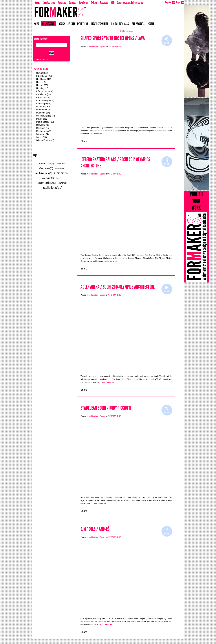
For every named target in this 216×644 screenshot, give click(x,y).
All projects (138, 24)
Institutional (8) (43, 97)
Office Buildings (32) (46, 116)
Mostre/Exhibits (100, 24)
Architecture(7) (44, 173)
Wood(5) (59, 178)
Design (62, 24)
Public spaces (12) (45, 122)
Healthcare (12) (44, 79)
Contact (72, 3)
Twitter (94, 3)
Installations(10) (51, 188)
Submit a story (49, 3)
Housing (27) (42, 88)
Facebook (104, 3)
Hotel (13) (41, 82)
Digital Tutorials (120, 24)
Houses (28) (42, 85)
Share (84, 141)
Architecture (49, 24)
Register (170, 3)
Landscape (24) (44, 104)
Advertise (62, 3)
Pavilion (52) (42, 119)
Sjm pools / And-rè (95, 529)
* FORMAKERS (115, 46)
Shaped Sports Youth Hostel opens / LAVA (113, 38)
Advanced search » (41, 59)
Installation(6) (47, 178)
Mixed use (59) (43, 107)
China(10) (61, 173)
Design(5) (52, 164)
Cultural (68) (42, 73)
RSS (112, 3)
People (151, 24)
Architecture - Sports (97, 46)
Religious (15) (43, 128)
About (37, 3)
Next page (129, 31)
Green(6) (42, 164)
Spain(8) (62, 183)
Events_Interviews (78, 24)
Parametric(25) (46, 183)
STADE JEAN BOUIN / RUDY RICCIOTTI (106, 408)
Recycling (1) (42, 125)
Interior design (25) (45, 100)
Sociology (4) (42, 134)
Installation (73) (44, 94)
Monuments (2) (43, 110)
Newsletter (83, 3)
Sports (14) (41, 137)
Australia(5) (59, 169)
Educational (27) (44, 76)
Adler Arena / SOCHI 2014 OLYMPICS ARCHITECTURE (118, 287)
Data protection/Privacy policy (130, 3)
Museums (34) (43, 113)
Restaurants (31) (44, 131)
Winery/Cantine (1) (45, 140)
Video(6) (61, 164)
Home (37, 24)
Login (180, 3)
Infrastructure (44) (45, 91)
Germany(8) (46, 168)
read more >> (96, 134)
